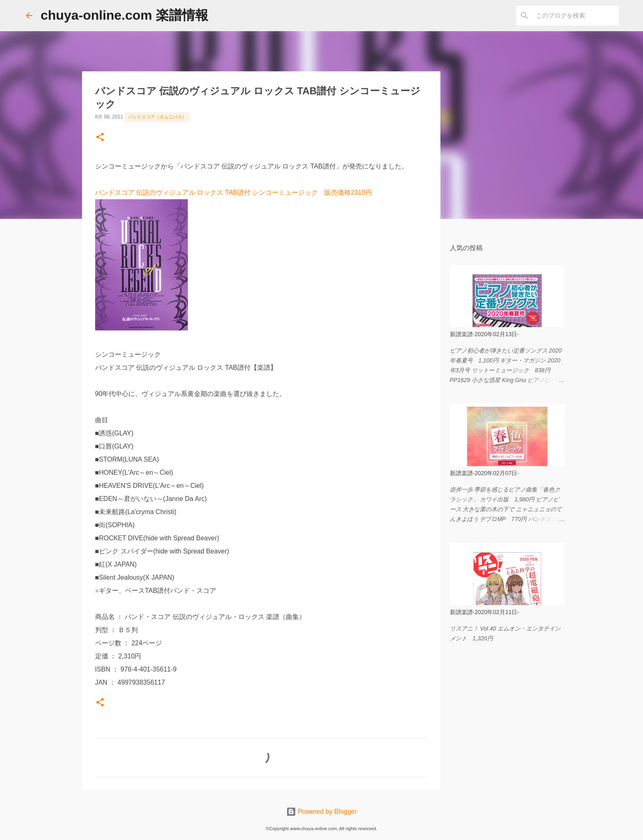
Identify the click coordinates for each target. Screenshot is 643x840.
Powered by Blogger (322, 812)
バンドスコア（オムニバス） (157, 117)
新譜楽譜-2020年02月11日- (485, 612)
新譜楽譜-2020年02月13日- (485, 334)
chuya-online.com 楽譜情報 (124, 15)
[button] (100, 138)
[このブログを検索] (576, 16)
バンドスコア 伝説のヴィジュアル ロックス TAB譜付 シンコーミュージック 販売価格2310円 (234, 192)
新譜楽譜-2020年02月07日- (485, 473)
